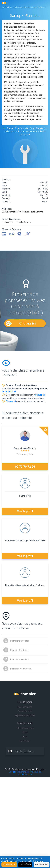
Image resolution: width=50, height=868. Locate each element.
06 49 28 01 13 (9, 392)
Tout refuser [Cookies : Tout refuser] (25, 864)
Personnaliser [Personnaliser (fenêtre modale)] (42, 864)
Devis (25, 732)
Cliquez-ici (40, 395)
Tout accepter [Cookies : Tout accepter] (9, 864)
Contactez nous (25, 711)
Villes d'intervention (25, 728)
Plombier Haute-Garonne (21, 7)
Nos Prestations (25, 707)
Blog (25, 737)
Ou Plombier (6, 7)
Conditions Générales (19, 772)
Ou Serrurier (25, 741)
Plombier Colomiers (19, 659)
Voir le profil (25, 511)
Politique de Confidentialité (30, 773)
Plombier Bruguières (20, 641)
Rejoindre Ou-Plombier (25, 716)
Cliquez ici (28, 323)
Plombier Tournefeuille (21, 669)
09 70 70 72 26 (25, 467)
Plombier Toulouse (38, 7)
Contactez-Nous (25, 751)
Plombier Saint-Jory (19, 650)
